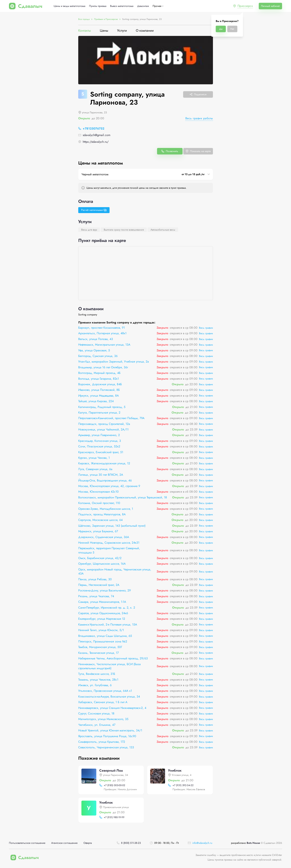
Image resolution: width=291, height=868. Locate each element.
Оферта (88, 843)
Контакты (85, 31)
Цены (104, 31)
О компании (145, 31)
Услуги (122, 31)
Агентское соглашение (64, 843)
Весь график (206, 328)
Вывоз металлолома (122, 6)
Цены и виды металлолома (69, 6)
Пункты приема (98, 6)
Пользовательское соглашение (27, 843)
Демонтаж (143, 6)
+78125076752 (94, 129)
